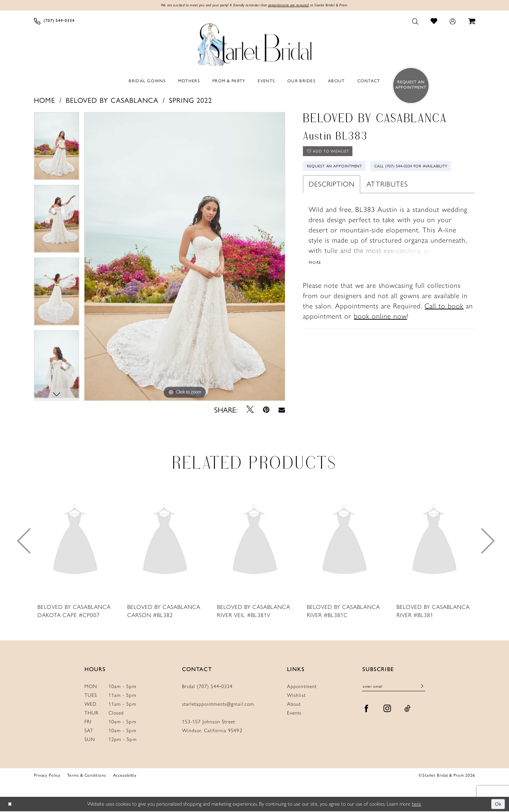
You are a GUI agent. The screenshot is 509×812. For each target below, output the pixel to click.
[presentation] (75, 541)
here (416, 804)
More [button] (316, 283)
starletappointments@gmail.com (218, 704)
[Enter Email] (394, 687)
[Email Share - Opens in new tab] (282, 410)
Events (294, 713)
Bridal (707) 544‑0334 (207, 687)
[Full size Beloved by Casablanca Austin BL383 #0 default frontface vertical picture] (185, 257)
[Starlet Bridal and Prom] (255, 43)
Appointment (302, 687)
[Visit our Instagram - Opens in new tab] (387, 710)
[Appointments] (409, 86)
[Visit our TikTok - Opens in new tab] (408, 710)
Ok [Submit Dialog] (498, 804)
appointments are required (292, 6)
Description (332, 204)
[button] (453, 22)
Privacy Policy (47, 775)
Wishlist (296, 696)
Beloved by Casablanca (112, 100)
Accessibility (125, 775)
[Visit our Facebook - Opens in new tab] (367, 710)
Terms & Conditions (86, 775)
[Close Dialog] (10, 805)
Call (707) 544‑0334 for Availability (350, 185)
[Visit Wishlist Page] (434, 21)
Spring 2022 (191, 100)
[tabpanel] (57, 149)
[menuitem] (54, 22)
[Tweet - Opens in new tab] (250, 410)
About (294, 704)
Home (45, 100)
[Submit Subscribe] (422, 688)
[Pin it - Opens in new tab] (266, 410)
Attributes (387, 204)
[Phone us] (54, 22)
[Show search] (415, 22)
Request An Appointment (338, 169)
